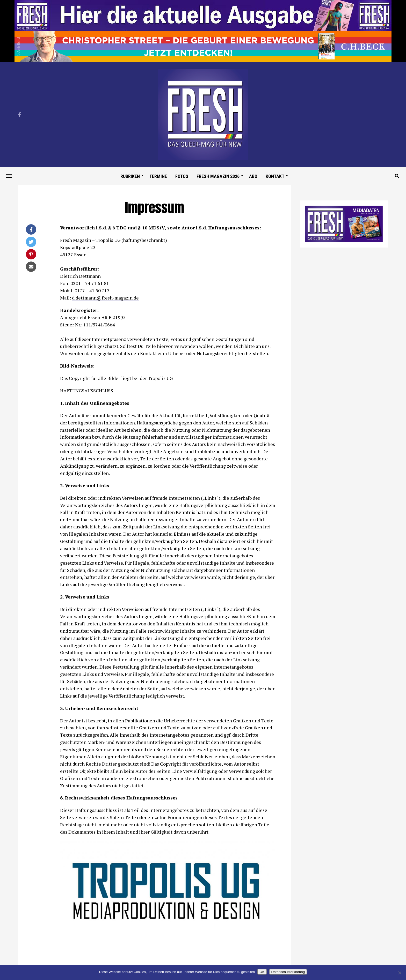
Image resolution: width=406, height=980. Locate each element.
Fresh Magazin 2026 (218, 176)
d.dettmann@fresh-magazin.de (105, 298)
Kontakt (275, 176)
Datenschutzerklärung (288, 972)
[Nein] (400, 973)
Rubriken (130, 176)
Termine (158, 176)
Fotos (182, 176)
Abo (253, 176)
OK (262, 972)
